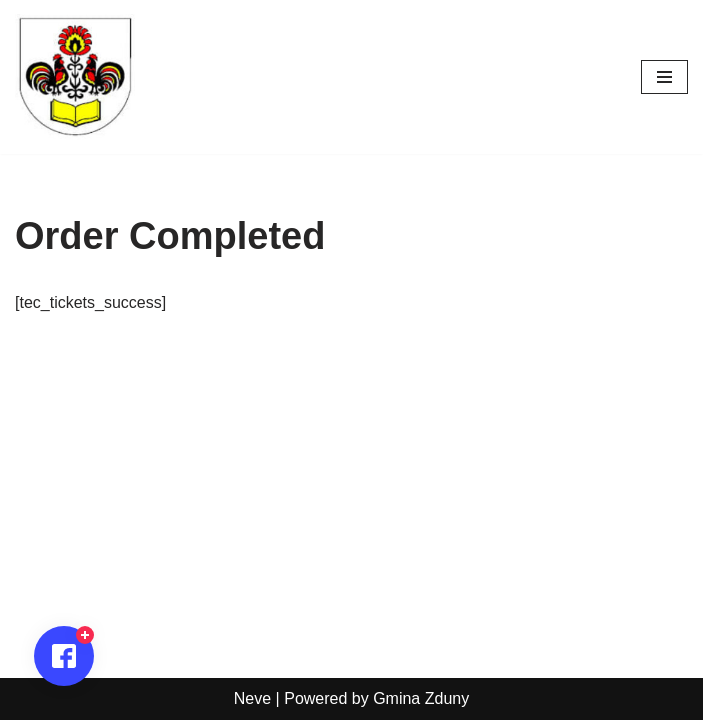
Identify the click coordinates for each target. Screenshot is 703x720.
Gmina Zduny (421, 698)
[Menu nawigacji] (664, 77)
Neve (252, 698)
